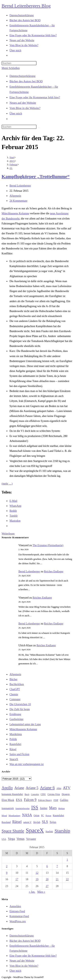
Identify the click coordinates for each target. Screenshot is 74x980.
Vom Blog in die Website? (25, 108)
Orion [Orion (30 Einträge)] (37, 815)
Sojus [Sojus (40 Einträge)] (53, 822)
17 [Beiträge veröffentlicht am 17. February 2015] (17, 879)
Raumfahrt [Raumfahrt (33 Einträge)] (59, 815)
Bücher (13, 679)
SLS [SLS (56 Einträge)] (45, 822)
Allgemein (15, 196)
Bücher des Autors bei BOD (26, 81)
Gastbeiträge (16, 719)
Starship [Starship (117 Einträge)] (62, 831)
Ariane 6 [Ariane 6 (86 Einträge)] (47, 788)
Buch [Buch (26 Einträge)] (27, 794)
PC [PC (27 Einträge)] (42, 816)
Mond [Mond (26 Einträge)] (4, 815)
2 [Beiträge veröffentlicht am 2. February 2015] (7, 866)
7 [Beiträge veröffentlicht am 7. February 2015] (57, 866)
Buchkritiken (17, 684)
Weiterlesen (8, 534)
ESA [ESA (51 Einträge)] (19, 800)
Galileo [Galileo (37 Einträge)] (64, 800)
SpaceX (14, 759)
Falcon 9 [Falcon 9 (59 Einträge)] (30, 800)
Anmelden (15, 906)
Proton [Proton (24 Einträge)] (48, 816)
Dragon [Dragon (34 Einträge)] (66, 794)
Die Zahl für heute (20, 709)
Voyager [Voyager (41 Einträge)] (31, 839)
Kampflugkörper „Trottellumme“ (36, 176)
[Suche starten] (39, 128)
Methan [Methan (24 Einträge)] (61, 808)
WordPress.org (18, 921)
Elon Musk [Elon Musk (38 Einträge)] (8, 800)
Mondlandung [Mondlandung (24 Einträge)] (14, 816)
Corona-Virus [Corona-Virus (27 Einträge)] (54, 794)
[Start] (12, 157)
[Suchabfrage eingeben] (19, 63)
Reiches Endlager (54, 571)
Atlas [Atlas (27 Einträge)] (59, 788)
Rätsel (13, 749)
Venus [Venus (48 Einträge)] (21, 839)
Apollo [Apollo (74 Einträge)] (7, 788)
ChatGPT (15, 689)
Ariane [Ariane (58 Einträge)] (19, 788)
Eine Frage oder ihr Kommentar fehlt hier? (35, 97)
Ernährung (15, 714)
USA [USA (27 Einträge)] (4, 839)
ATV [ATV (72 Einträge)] (67, 788)
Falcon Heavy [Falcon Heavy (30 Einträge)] (45, 800)
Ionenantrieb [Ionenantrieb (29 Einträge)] (8, 808)
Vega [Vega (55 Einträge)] (11, 839)
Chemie (14, 694)
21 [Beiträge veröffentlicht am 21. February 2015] (57, 879)
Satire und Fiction (19, 754)
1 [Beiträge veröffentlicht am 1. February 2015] (67, 860)
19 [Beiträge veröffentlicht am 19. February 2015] (37, 879)
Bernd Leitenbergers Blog (26, 6)
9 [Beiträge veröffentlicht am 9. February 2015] (7, 873)
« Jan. (32, 892)
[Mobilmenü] (11, 68)
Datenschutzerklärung (22, 76)
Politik (13, 739)
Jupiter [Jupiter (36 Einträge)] (44, 808)
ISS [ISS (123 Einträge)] (35, 807)
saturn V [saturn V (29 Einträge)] (27, 822)
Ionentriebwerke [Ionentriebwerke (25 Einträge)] (22, 808)
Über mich (16, 113)
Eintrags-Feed (17, 911)
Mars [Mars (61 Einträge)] (53, 808)
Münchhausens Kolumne (15, 213)
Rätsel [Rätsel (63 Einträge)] (17, 822)
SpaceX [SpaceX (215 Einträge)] (35, 830)
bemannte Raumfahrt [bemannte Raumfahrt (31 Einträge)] (12, 794)
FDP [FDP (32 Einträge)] (56, 800)
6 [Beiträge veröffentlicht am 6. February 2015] (47, 866)
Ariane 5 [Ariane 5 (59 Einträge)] (32, 788)
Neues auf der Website (23, 103)
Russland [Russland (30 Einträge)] (6, 822)
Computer (15, 699)
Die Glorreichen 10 (20, 704)
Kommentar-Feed (19, 916)
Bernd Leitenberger (20, 186)
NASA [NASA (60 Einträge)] (27, 815)
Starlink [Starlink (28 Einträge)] (49, 832)
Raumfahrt (15, 744)
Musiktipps (16, 734)
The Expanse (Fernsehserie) (48, 545)
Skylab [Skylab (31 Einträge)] (37, 822)
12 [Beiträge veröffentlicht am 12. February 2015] (37, 873)
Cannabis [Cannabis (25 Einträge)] (35, 794)
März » (41, 892)
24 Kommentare (18, 201)
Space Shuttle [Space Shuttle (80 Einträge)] (13, 831)
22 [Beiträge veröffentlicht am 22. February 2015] (67, 879)
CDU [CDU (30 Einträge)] (43, 794)
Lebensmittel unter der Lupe (25, 724)
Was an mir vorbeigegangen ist (27, 764)
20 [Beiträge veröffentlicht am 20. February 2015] (47, 879)
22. (11, 168)
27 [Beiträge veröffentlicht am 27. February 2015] (47, 886)
